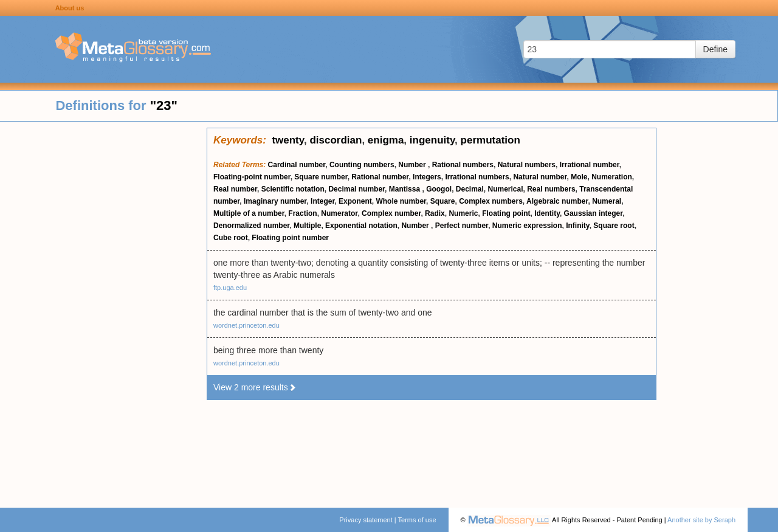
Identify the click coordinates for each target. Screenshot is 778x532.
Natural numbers (527, 165)
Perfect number (462, 226)
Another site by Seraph (701, 520)
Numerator (339, 213)
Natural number (540, 177)
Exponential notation (361, 226)
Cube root (231, 238)
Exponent (355, 201)
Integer (322, 201)
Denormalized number (251, 226)
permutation (491, 140)
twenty (288, 140)
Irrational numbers (477, 177)
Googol (439, 189)
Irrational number (590, 165)
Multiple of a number (249, 213)
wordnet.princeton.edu (246, 325)
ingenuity (432, 140)
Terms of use (417, 520)
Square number (321, 177)
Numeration (612, 177)
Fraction (302, 213)
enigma (386, 140)
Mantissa (406, 189)
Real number (235, 189)
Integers (427, 177)
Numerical (506, 189)
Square (443, 201)
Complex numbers (491, 201)
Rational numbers (463, 165)
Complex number (391, 213)
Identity (547, 213)
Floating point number (290, 238)
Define (715, 49)
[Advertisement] (103, 310)
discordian (336, 140)
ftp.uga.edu (230, 288)
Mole (579, 177)
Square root (614, 226)
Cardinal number (297, 165)
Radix (435, 213)
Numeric (463, 213)
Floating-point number (252, 177)
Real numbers (551, 189)
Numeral (607, 201)
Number (413, 165)
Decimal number (356, 189)
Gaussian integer (594, 213)
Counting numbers (362, 165)
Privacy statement (366, 520)
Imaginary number (275, 201)
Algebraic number (557, 201)
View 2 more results (255, 387)
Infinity (577, 226)
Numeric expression (527, 226)
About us (70, 8)
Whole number (401, 201)
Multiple (307, 226)
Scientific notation (293, 189)
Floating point (506, 213)
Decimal (470, 189)
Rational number (380, 177)
